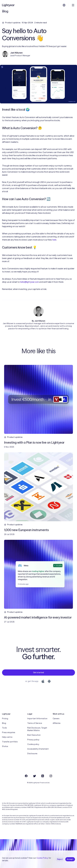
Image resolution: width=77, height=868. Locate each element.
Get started (38, 673)
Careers (56, 719)
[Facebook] (26, 776)
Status (5, 746)
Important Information (37, 719)
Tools (4, 728)
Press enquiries (9, 732)
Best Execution (34, 735)
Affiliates (57, 723)
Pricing (5, 719)
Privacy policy (33, 740)
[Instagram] (51, 776)
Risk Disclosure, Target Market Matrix (37, 729)
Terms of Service (35, 723)
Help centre (7, 737)
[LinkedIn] (43, 776)
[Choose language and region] (64, 5)
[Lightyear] (8, 5)
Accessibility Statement (38, 749)
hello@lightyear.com (29, 282)
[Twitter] (34, 776)
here (54, 240)
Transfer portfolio (10, 742)
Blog (4, 723)
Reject (60, 859)
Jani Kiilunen (40, 321)
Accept (70, 859)
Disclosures (32, 754)
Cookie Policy (42, 858)
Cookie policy (33, 744)
